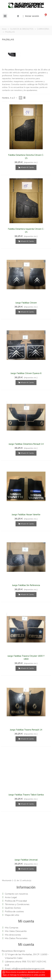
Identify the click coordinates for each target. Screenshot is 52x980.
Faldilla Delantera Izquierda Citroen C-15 (26, 231)
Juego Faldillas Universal (26, 860)
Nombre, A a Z (10, 98)
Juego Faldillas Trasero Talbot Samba (26, 795)
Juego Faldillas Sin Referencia (26, 585)
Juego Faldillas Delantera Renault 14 (26, 444)
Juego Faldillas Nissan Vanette (26, 515)
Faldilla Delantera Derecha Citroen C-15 (26, 157)
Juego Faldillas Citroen (26, 303)
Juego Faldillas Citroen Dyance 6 (26, 373)
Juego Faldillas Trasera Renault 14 (26, 730)
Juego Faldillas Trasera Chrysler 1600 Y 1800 (26, 658)
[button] (18, 16)
